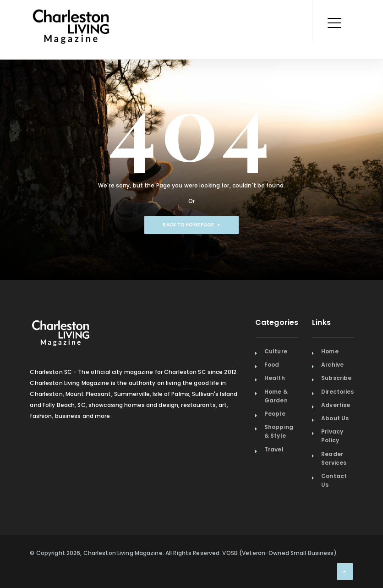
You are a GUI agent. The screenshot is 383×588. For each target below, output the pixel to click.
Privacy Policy (332, 436)
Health (275, 378)
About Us (335, 418)
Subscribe (336, 378)
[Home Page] (71, 16)
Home (330, 351)
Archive (332, 365)
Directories (337, 392)
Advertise (336, 405)
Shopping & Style (279, 431)
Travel (274, 449)
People (275, 414)
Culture (276, 351)
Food (272, 365)
